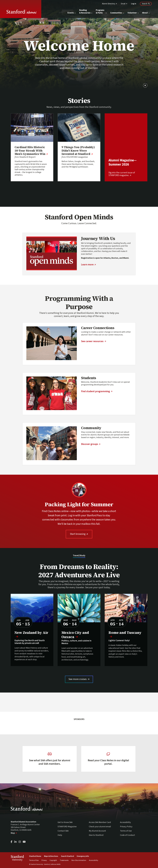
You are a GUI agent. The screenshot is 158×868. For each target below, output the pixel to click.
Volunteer (133, 13)
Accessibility (125, 822)
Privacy (44, 860)
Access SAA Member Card (100, 822)
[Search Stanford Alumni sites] (146, 4)
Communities (117, 13)
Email (124, 4)
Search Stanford (67, 856)
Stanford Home (35, 856)
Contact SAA (63, 831)
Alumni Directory (110, 4)
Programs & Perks (101, 12)
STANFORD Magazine (67, 827)
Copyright (53, 860)
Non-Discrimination (79, 860)
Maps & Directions (51, 856)
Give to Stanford (96, 835)
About (146, 13)
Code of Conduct (127, 835)
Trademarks (64, 860)
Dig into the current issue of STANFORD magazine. (126, 174)
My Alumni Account (97, 831)
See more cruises (81, 679)
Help (60, 835)
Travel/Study (79, 556)
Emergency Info (83, 856)
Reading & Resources (86, 12)
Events (72, 13)
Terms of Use (126, 831)
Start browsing (81, 534)
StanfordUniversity (17, 859)
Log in (134, 4)
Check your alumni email (100, 827)
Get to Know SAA (65, 822)
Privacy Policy (126, 827)
